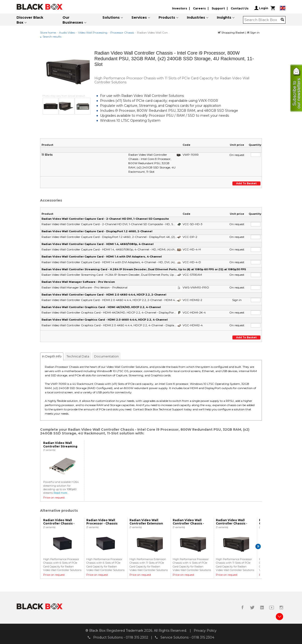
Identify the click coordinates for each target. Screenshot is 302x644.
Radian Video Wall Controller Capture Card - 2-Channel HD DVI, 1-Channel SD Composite (105, 219)
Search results (52, 36)
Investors (180, 8)
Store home (48, 32)
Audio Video (67, 32)
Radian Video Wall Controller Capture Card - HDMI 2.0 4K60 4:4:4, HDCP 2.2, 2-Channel (104, 295)
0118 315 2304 (203, 637)
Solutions (111, 17)
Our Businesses (73, 20)
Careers (199, 8)
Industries (196, 17)
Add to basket (247, 183)
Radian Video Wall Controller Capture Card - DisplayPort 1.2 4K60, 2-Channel (97, 231)
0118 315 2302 (137, 637)
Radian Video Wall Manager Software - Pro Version (78, 282)
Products (167, 17)
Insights (224, 17)
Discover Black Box (30, 20)
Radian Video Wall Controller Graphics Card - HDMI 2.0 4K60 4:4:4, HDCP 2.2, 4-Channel (105, 320)
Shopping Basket (232, 32)
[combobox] (263, 20)
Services (139, 17)
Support (218, 8)
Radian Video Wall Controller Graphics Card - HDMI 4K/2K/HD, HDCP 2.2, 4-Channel (101, 307)
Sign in (253, 32)
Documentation (106, 356)
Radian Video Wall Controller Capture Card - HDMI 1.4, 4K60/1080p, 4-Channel (98, 244)
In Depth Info (52, 356)
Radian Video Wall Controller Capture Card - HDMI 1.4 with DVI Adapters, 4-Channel (102, 257)
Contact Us (240, 8)
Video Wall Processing (93, 32)
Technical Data (78, 356)
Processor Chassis (122, 32)
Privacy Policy (205, 631)
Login (261, 8)
